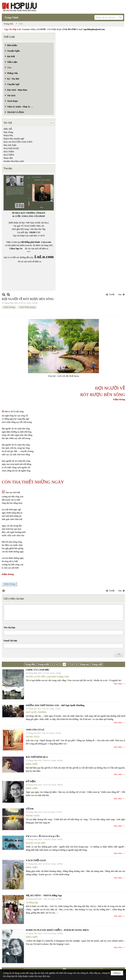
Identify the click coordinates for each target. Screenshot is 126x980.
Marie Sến (8, 158)
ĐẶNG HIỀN (32, 764)
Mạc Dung (8, 132)
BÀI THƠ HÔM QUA (37, 757)
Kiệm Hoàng (9, 307)
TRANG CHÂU (33, 737)
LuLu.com (46, 242)
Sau (120, 294)
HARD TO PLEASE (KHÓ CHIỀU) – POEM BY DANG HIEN (57, 930)
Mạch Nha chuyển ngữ (14, 139)
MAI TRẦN (9, 155)
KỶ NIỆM (31, 781)
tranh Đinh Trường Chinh (58, 677)
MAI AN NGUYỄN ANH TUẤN (18, 142)
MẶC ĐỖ (8, 129)
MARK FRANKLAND (14, 161)
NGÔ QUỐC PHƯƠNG (36, 712)
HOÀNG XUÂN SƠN (35, 677)
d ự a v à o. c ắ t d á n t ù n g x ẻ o (43, 836)
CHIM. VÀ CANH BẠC (38, 670)
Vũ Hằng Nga (32, 902)
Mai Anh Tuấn (10, 145)
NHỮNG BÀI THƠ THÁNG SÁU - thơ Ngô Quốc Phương (55, 705)
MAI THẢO (9, 152)
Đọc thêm (118, 684)
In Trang (4, 591)
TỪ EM (30, 809)
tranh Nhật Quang (27, 307)
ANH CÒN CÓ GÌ (35, 730)
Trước (112, 294)
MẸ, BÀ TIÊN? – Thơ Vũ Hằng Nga (44, 895)
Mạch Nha (8, 135)
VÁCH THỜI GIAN (36, 860)
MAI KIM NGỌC (11, 148)
